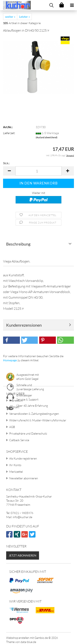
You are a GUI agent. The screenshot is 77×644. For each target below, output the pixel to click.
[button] (9, 171)
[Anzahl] (38, 171)
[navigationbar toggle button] (72, 5)
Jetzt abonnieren (23, 555)
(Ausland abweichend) (47, 137)
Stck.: (6, 163)
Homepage (10, 360)
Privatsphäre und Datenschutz (28, 433)
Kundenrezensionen (24, 325)
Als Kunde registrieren (23, 458)
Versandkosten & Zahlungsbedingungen (34, 414)
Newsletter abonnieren (24, 478)
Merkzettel (16, 472)
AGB (12, 427)
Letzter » (24, 17)
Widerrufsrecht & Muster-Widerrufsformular (38, 420)
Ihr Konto (15, 465)
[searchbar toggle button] (51, 5)
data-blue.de (28, 642)
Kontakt (14, 407)
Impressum (16, 400)
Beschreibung (18, 244)
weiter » (10, 17)
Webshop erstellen (18, 638)
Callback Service (19, 440)
